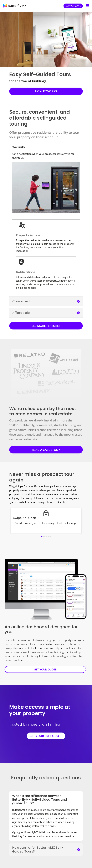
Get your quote (73, 6)
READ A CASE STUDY (46, 450)
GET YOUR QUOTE (45, 669)
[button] (41, 536)
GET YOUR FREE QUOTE (46, 736)
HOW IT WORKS (46, 91)
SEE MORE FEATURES (46, 326)
